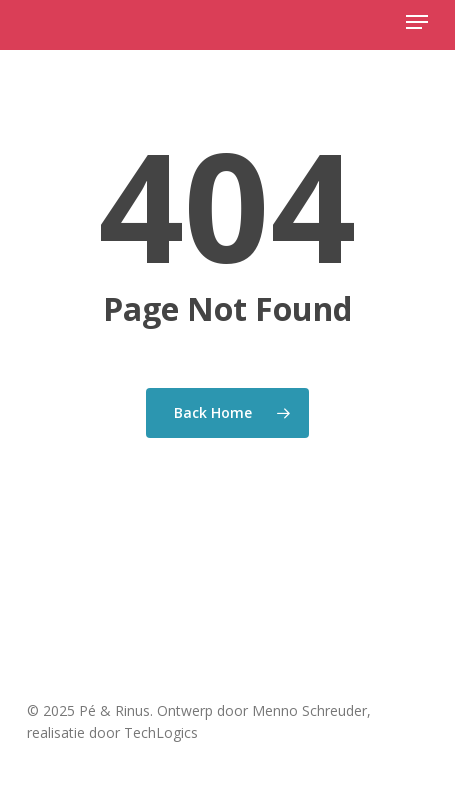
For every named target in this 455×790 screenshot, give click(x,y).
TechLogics (161, 732)
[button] (417, 22)
